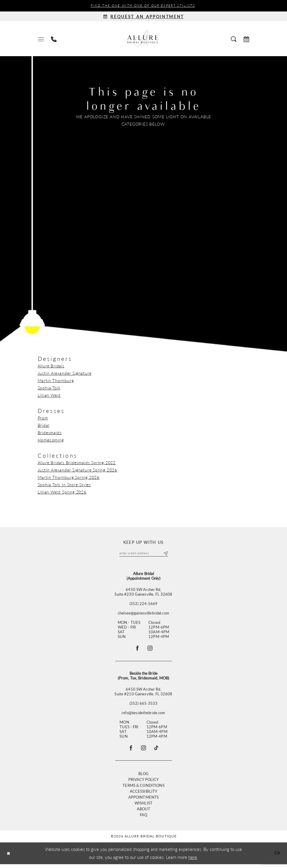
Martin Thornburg (56, 381)
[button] (41, 39)
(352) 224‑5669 (143, 604)
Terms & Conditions (143, 789)
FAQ (143, 818)
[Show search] (234, 39)
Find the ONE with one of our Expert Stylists (143, 6)
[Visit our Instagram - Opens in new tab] (144, 751)
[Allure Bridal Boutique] (144, 39)
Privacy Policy (144, 783)
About (144, 813)
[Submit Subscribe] (165, 554)
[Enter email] (144, 554)
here (193, 861)
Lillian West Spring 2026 (62, 492)
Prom (43, 418)
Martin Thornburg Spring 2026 (69, 477)
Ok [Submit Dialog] (277, 857)
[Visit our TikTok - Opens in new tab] (158, 751)
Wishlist (143, 807)
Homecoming (51, 440)
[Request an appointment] (144, 17)
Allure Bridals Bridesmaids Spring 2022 (77, 463)
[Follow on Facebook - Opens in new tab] (137, 650)
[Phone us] (54, 39)
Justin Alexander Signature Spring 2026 (77, 470)
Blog (144, 777)
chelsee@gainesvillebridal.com (143, 614)
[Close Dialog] (9, 857)
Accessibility (144, 795)
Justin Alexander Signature (65, 373)
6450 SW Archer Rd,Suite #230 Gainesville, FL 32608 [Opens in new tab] (143, 593)
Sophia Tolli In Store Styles (64, 485)
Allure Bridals (51, 366)
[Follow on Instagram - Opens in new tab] (151, 650)
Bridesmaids (50, 433)
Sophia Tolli (49, 388)
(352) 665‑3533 (143, 706)
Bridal (44, 425)
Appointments (144, 801)
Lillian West (49, 395)
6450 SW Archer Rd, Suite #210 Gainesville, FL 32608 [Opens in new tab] (143, 694)
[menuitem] (41, 39)
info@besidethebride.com (143, 715)
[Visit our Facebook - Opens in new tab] (130, 751)
